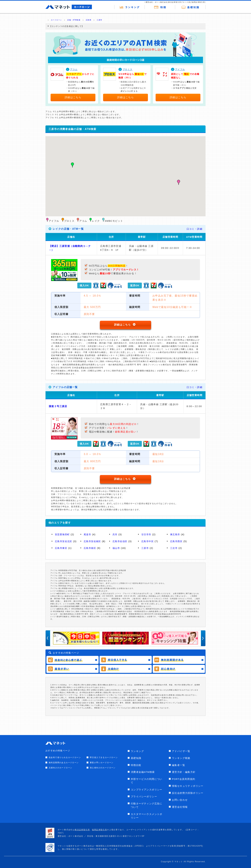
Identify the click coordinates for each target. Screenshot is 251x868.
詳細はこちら (73, 97)
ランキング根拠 (181, 758)
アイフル (180, 69)
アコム (74, 69)
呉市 (115, 534)
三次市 (174, 548)
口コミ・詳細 (194, 229)
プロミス (128, 69)
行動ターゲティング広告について (147, 805)
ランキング (137, 751)
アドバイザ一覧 (181, 751)
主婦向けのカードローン (60, 768)
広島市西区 (176, 541)
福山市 (116, 548)
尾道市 (87, 534)
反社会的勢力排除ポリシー (188, 793)
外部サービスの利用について (147, 781)
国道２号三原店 (58, 406)
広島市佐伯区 (120, 541)
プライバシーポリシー (144, 796)
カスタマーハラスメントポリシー (147, 816)
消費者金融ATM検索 (143, 772)
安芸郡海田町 (62, 534)
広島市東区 (61, 548)
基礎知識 (136, 758)
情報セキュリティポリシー (188, 786)
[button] (73, 165)
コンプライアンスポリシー (147, 790)
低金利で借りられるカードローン (65, 757)
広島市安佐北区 (64, 541)
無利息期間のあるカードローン (64, 763)
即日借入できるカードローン (104, 757)
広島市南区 (90, 548)
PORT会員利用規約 (184, 779)
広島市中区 (148, 541)
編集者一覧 (178, 765)
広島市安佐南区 (92, 541)
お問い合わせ (180, 800)
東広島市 (175, 534)
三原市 (145, 548)
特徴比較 (136, 765)
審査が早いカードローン (102, 763)
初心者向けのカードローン (103, 768)
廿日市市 (146, 534)
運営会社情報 (180, 807)
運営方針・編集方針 (184, 772)
